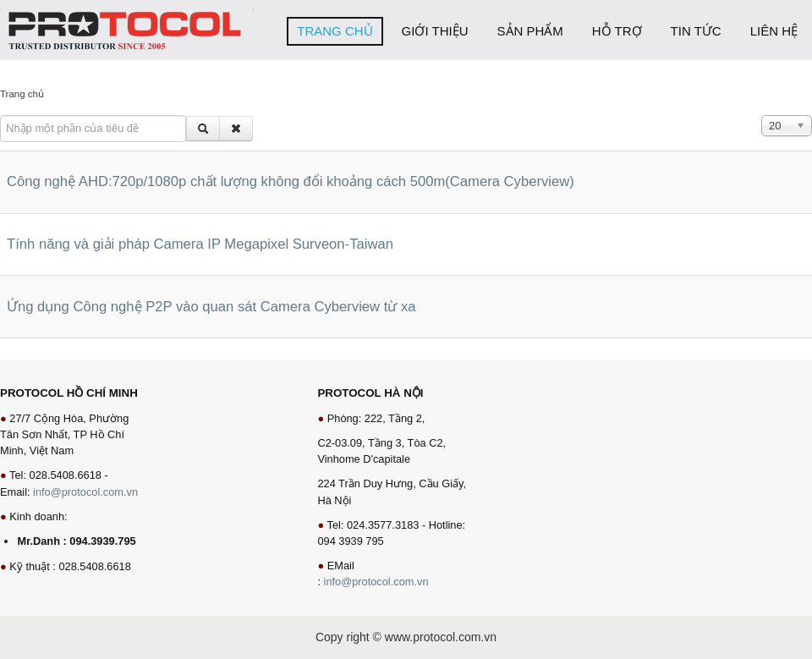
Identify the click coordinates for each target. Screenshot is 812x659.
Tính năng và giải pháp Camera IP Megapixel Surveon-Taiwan (200, 244)
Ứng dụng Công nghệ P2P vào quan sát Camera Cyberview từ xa (211, 307)
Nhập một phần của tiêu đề (0, 115)
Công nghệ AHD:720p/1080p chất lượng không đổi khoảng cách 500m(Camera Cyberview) (291, 181)
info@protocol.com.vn (85, 492)
